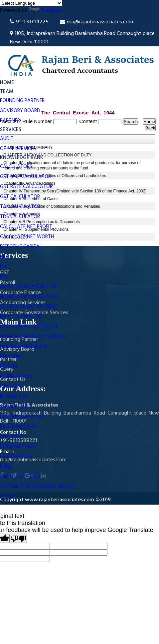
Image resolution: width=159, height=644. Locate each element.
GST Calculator (20, 197)
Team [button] (7, 92)
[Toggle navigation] (1, 77)
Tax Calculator (20, 207)
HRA (4, 257)
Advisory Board (20, 111)
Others (9, 497)
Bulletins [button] (12, 357)
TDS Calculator (20, 217)
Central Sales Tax (23, 417)
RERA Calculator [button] (22, 317)
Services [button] (11, 130)
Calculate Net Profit (26, 227)
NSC (4, 267)
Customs (11, 437)
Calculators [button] (17, 167)
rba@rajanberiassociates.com (96, 22)
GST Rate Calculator (26, 187)
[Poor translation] (18, 538)
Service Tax (14, 407)
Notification (16, 377)
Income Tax (14, 397)
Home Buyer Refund (23, 347)
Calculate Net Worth (27, 237)
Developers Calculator (29, 327)
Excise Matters (18, 427)
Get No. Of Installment (29, 307)
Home (7, 83)
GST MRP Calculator (25, 177)
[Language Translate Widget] (31, 3)
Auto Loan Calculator (29, 287)
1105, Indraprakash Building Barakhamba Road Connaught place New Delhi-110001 (82, 38)
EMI (4, 277)
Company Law (17, 447)
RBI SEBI (8, 367)
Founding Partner (22, 101)
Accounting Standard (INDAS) (37, 487)
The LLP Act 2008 (20, 477)
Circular (10, 387)
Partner (10, 121)
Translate (45, 10)
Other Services (18, 149)
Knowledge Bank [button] (22, 158)
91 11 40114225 (29, 22)
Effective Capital (21, 247)
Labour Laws (16, 457)
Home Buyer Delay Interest (33, 337)
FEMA (6, 467)
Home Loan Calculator (29, 297)
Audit (7, 139)
